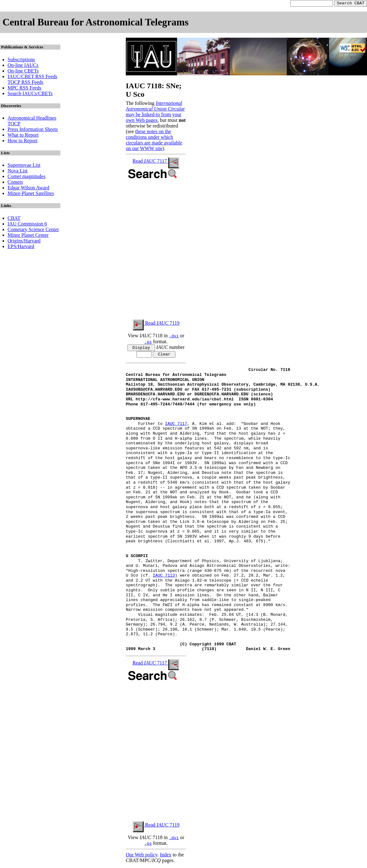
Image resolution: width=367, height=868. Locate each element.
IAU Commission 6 (27, 225)
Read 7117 (156, 162)
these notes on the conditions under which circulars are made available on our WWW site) (154, 141)
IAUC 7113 (164, 578)
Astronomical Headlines (32, 119)
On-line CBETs (23, 72)
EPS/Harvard (21, 247)
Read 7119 (156, 324)
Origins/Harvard (24, 242)
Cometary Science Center (33, 230)
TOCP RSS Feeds (25, 83)
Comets (15, 183)
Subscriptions (21, 60)
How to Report (22, 141)
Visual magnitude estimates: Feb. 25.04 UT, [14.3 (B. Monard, (207, 617)
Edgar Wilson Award (28, 189)
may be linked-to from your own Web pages (154, 118)
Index (165, 857)
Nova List (18, 172)
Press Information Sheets (33, 130)
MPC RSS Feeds (25, 89)
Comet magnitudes (26, 177)
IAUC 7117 (176, 426)
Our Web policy (142, 857)
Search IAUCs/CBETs (30, 94)
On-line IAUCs (23, 66)
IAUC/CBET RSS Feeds (32, 77)
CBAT (14, 219)
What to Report (23, 136)
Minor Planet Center (28, 236)
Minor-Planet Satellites (31, 194)
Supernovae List (24, 166)
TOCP (14, 125)
